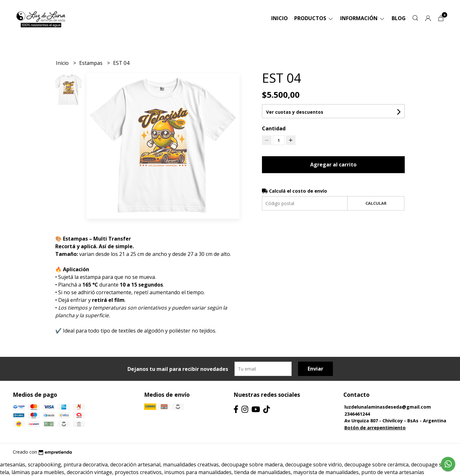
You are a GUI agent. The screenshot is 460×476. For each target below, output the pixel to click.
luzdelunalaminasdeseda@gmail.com (388, 407)
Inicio (280, 18)
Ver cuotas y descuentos (295, 112)
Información (363, 18)
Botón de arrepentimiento (375, 428)
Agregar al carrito (333, 165)
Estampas (92, 63)
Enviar (315, 369)
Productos (314, 18)
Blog (399, 18)
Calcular (376, 203)
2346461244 (357, 414)
